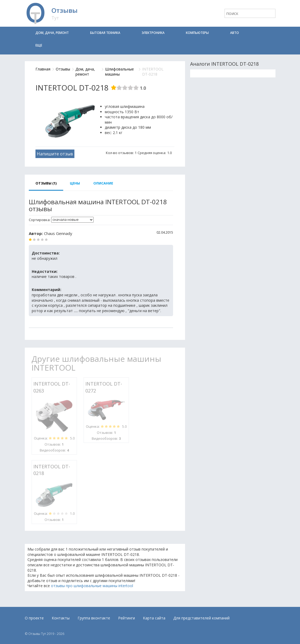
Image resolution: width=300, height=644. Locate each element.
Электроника (153, 33)
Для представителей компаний (201, 618)
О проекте (34, 618)
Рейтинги (127, 618)
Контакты (61, 618)
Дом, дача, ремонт (52, 33)
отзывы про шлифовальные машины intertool (92, 586)
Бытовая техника (105, 33)
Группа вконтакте (94, 618)
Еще (39, 45)
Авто (235, 33)
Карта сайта (154, 618)
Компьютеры (197, 33)
